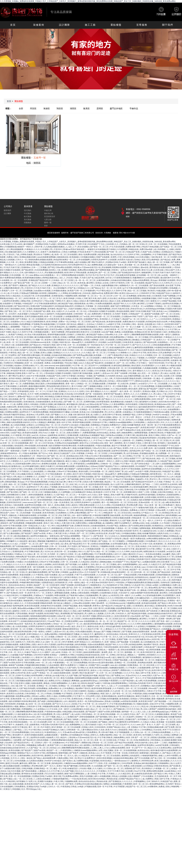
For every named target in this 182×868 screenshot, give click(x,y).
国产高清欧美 (13, 593)
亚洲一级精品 (104, 495)
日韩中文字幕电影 (69, 376)
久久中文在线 (32, 430)
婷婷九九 (130, 347)
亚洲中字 (168, 490)
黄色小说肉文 (10, 508)
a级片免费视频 (84, 611)
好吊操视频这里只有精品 (106, 249)
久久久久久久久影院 (76, 391)
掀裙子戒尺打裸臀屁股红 (121, 306)
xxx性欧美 (176, 389)
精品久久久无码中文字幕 (117, 291)
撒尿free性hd (97, 293)
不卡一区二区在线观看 (159, 384)
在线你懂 (71, 420)
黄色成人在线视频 (112, 701)
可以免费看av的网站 (71, 776)
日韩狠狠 (65, 572)
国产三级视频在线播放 (94, 386)
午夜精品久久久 (170, 327)
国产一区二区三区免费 (137, 446)
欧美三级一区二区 (77, 407)
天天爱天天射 (81, 244)
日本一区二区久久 (16, 652)
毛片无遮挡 (73, 546)
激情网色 (119, 443)
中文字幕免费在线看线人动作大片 (37, 528)
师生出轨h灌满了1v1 (166, 562)
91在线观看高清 (33, 371)
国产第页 (70, 784)
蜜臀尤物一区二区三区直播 (40, 763)
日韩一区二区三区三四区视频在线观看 (16, 681)
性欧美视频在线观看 (147, 575)
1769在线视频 (6, 688)
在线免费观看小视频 (67, 539)
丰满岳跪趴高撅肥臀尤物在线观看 (107, 515)
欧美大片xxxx (137, 554)
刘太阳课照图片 (149, 366)
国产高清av (144, 360)
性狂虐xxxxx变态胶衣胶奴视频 (109, 567)
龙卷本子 (45, 252)
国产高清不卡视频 (162, 637)
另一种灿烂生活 (131, 407)
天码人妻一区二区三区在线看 (44, 479)
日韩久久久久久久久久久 (40, 559)
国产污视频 (106, 632)
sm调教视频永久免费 (168, 585)
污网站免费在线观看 (87, 505)
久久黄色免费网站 (118, 404)
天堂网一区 (26, 451)
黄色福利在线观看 (8, 319)
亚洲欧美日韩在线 (156, 433)
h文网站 (55, 598)
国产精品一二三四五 (8, 391)
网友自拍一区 (155, 487)
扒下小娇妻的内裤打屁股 (144, 508)
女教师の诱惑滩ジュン (163, 265)
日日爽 (165, 487)
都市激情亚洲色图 (102, 337)
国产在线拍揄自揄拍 (21, 546)
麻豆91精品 (150, 606)
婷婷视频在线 (86, 329)
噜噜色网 (20, 557)
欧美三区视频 (69, 350)
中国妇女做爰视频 (103, 446)
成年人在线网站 (46, 564)
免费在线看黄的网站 (143, 399)
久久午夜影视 (16, 435)
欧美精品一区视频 (85, 376)
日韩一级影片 (125, 595)
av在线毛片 (143, 384)
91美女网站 (21, 745)
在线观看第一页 (169, 629)
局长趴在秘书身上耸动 (144, 743)
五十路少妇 (55, 399)
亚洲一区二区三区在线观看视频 (129, 368)
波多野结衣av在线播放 (18, 619)
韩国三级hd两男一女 (100, 603)
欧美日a (156, 371)
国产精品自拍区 (164, 572)
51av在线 (158, 730)
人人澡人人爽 (107, 378)
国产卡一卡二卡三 (95, 513)
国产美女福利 (30, 557)
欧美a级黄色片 (26, 456)
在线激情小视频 (47, 417)
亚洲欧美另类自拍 (63, 397)
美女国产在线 (118, 490)
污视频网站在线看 (107, 546)
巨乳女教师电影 (153, 260)
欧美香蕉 (43, 293)
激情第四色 (171, 598)
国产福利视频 (73, 479)
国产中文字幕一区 (8, 745)
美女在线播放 (83, 247)
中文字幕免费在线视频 (64, 262)
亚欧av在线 (94, 404)
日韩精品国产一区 (136, 314)
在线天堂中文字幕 (129, 580)
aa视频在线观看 (58, 531)
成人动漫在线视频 (16, 784)
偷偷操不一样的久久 (26, 247)
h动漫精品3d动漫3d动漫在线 (166, 347)
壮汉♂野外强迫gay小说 (31, 789)
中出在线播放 (73, 378)
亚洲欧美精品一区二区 (137, 665)
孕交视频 (133, 373)
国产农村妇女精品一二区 (145, 464)
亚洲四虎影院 (107, 407)
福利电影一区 (127, 712)
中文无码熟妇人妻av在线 (138, 267)
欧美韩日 (9, 358)
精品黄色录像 (104, 254)
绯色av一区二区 (60, 624)
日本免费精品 (69, 688)
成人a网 (87, 368)
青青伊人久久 (129, 394)
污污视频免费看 (54, 448)
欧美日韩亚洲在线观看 (99, 668)
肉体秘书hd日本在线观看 (51, 606)
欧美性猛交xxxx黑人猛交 (66, 626)
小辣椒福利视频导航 (149, 756)
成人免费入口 (96, 415)
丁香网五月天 (60, 301)
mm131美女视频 (142, 257)
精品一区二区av (83, 539)
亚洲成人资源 (140, 260)
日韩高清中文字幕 (148, 293)
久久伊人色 (83, 484)
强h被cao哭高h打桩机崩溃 (74, 249)
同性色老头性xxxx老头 (27, 717)
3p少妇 (113, 254)
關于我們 (168, 25)
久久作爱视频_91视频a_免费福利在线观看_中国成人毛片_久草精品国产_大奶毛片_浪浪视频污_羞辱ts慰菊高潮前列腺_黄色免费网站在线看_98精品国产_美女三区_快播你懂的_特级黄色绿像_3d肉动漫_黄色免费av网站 (88, 1)
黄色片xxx (36, 464)
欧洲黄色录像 (58, 394)
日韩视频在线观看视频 (57, 409)
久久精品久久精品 (148, 722)
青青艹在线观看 (121, 373)
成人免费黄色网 (95, 314)
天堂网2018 (8, 363)
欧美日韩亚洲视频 (164, 350)
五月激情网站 (90, 567)
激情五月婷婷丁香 (117, 471)
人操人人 (62, 278)
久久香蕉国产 (151, 358)
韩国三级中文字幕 (59, 345)
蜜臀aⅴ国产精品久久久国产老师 (31, 397)
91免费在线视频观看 (104, 304)
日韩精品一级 (143, 650)
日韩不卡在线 (163, 298)
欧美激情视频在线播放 (32, 278)
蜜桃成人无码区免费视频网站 (153, 590)
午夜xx (87, 456)
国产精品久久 (57, 459)
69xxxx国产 (170, 270)
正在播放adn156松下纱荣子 (133, 316)
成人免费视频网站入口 (75, 725)
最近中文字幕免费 (119, 446)
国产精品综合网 (150, 342)
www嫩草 (167, 554)
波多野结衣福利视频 (147, 495)
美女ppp (154, 280)
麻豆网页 (90, 283)
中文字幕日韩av (35, 730)
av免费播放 (149, 306)
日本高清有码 (166, 319)
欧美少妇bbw (29, 670)
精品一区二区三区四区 (123, 735)
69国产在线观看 (103, 257)
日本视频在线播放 (88, 257)
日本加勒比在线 (97, 443)
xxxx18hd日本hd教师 (55, 469)
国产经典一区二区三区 (116, 252)
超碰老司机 (17, 531)
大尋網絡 (107, 233)
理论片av (43, 433)
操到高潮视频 (172, 515)
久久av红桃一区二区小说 (76, 311)
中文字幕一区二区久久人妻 (111, 637)
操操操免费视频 (40, 309)
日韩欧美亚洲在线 (146, 404)
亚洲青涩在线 (77, 699)
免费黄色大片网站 (68, 655)
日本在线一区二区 (122, 500)
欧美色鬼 (82, 283)
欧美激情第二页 (33, 417)
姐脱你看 (82, 327)
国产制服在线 (119, 709)
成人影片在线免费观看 (43, 714)
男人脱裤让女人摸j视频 (94, 614)
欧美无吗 (138, 735)
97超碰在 (105, 425)
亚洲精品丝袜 (174, 332)
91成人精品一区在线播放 (164, 466)
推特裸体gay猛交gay (161, 712)
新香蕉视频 (116, 712)
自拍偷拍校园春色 (43, 402)
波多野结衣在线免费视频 (152, 469)
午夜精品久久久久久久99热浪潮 (88, 399)
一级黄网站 (141, 655)
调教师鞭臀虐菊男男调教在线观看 (145, 335)
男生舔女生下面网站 (42, 254)
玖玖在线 (149, 637)
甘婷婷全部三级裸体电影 (171, 583)
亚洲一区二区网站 (109, 655)
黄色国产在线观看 (36, 614)
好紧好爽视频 (121, 371)
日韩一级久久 (48, 505)
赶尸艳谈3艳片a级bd (76, 595)
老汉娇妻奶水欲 (75, 293)
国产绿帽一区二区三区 (45, 389)
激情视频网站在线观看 (164, 624)
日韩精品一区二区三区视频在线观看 (91, 384)
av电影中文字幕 (114, 324)
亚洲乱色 (56, 337)
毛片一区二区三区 (109, 288)
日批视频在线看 (48, 371)
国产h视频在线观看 (23, 647)
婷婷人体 (70, 531)
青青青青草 (12, 660)
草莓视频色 (78, 440)
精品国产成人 (62, 309)
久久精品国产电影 (165, 461)
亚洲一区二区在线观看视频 (104, 528)
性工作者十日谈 (146, 544)
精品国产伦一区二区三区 (128, 621)
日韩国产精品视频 (169, 301)
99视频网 (95, 593)
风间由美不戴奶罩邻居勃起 (14, 415)
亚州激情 (52, 309)
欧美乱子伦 (77, 704)
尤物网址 (139, 440)
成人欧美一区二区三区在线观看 (64, 254)
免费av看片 (46, 381)
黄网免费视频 (157, 528)
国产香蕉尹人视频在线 (18, 285)
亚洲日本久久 (134, 634)
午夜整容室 (107, 314)
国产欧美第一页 (101, 536)
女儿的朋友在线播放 (60, 381)
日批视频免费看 (97, 412)
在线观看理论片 (91, 342)
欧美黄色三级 (147, 265)
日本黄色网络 (139, 422)
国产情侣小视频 (67, 399)
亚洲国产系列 (95, 665)
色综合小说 (5, 771)
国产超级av (166, 518)
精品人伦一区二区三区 (68, 283)
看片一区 (105, 502)
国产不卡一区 (141, 748)
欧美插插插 (74, 257)
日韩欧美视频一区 (124, 386)
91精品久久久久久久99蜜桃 (141, 355)
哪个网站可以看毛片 (97, 262)
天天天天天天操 (133, 709)
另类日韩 (31, 642)
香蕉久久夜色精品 (31, 404)
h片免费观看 (123, 249)
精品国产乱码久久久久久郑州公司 (159, 283)
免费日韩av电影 (147, 249)
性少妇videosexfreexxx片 (106, 559)
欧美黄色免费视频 (41, 412)
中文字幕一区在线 (120, 753)
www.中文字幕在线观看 (36, 376)
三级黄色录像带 (136, 647)
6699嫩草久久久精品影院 (17, 541)
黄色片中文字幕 (140, 353)
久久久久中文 (169, 469)
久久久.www (82, 608)
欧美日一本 (82, 701)
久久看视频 (144, 601)
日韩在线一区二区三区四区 (103, 743)
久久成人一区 (45, 526)
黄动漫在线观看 (123, 311)
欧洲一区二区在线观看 (54, 316)
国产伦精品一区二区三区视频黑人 (112, 541)
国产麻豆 (18, 283)
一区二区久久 (168, 474)
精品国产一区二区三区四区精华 (47, 585)
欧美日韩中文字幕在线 (112, 415)
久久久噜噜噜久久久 (31, 252)
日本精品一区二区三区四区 (63, 280)
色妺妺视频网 (73, 443)
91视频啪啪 (151, 626)
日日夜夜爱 (157, 296)
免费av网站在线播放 (86, 270)
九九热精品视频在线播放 (54, 247)
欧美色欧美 (98, 492)
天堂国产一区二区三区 (29, 544)
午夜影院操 (137, 694)
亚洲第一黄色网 (134, 270)
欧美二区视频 (27, 309)
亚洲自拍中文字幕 (100, 422)
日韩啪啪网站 (174, 311)
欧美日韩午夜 (38, 756)
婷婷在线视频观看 (36, 495)
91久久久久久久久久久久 (81, 528)
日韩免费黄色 (174, 316)
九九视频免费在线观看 (87, 461)
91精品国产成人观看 (42, 311)
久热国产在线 (146, 252)
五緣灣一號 (40, 158)
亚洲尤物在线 (29, 402)
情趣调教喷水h (139, 278)
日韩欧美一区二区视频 (110, 464)
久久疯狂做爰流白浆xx (142, 639)
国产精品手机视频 (83, 438)
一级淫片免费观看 (57, 332)
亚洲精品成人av (176, 536)
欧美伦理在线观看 (32, 606)
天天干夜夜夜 (24, 471)
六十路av (106, 440)
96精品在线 (134, 249)
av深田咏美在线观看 (104, 459)
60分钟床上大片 (154, 665)
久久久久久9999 (123, 552)
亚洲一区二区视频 (91, 487)
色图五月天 (118, 459)
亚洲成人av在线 (102, 283)
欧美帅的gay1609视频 (155, 309)
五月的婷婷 (111, 376)
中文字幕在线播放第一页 (56, 474)
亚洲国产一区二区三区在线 (50, 477)
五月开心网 (110, 614)
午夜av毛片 (97, 448)
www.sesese (50, 366)
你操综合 (139, 342)
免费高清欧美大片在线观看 (134, 322)
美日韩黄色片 (147, 768)
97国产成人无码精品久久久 (79, 288)
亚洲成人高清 (51, 650)
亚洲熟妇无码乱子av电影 (46, 244)
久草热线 (163, 316)
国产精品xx (96, 288)
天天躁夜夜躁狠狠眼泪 (122, 278)
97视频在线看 (171, 433)
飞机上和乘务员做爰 (24, 254)
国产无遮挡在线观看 (155, 490)
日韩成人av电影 (152, 585)
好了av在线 (85, 316)
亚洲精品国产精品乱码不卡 (40, 280)
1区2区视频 (29, 337)
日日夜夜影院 (138, 606)
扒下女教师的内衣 (8, 497)
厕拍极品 (136, 340)
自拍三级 (73, 484)
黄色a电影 (170, 590)
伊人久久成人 (11, 360)
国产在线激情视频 (11, 549)
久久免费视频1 (65, 492)
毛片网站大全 (163, 391)
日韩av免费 (161, 510)
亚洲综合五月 (151, 420)
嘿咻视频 (27, 531)
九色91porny (6, 510)
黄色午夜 (39, 247)
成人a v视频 (30, 637)
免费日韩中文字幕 (146, 580)
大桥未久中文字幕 (75, 482)
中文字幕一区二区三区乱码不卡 (119, 345)
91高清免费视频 (42, 270)
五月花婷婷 (46, 265)
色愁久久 (20, 497)
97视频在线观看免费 (141, 477)
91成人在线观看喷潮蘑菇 (69, 660)
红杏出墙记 (113, 298)
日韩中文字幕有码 (117, 283)
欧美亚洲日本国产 (173, 324)
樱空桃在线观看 (71, 657)
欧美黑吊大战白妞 (126, 260)
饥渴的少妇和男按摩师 (34, 675)
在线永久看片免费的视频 (90, 301)
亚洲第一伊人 (73, 559)
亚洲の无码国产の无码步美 (25, 350)
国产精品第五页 (30, 740)
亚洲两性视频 (6, 316)
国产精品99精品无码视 (122, 477)
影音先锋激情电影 (45, 500)
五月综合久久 (6, 552)
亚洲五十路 (61, 766)
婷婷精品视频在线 (50, 278)
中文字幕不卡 (79, 696)
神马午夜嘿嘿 (68, 642)
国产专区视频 (71, 564)
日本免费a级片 (168, 505)
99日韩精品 (49, 397)
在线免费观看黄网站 (124, 608)
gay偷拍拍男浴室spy (48, 590)
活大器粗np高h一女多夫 (114, 265)
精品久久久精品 (90, 309)
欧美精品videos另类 (163, 404)
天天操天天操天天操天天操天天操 (166, 273)
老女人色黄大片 (58, 311)
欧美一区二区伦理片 (8, 314)
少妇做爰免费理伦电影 (40, 546)
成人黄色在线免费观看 (22, 329)
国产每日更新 (13, 492)
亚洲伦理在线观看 (82, 451)
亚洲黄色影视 (58, 296)
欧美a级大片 (75, 381)
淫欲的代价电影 (164, 420)
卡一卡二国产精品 (175, 508)
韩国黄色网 (114, 549)
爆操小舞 (127, 554)
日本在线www (25, 691)
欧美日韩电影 (69, 298)
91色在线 (87, 293)
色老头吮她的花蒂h (118, 347)
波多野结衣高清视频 (171, 304)
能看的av (124, 526)
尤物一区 (57, 502)
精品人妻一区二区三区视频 (159, 262)
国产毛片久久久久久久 (142, 345)
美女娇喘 (162, 438)
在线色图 (148, 324)
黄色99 (20, 407)
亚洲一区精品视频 (125, 409)
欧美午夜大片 (34, 593)
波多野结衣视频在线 (39, 536)
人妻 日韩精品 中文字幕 (136, 727)
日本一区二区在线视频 (158, 244)
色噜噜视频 (152, 446)
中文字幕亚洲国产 (73, 743)
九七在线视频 (97, 766)
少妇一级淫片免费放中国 (82, 515)
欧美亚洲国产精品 (52, 614)
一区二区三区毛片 (55, 298)
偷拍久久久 (158, 327)
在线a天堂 (62, 616)
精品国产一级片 (117, 391)
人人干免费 (36, 639)
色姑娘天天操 (155, 577)
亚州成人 (112, 381)
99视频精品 (90, 459)
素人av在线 (163, 275)
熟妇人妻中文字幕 (143, 673)
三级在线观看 (172, 443)
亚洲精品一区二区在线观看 (126, 663)
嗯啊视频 (22, 430)
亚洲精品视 (106, 572)
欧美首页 (50, 521)
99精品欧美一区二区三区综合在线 (124, 502)
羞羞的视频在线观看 (37, 386)
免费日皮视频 (101, 350)
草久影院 (27, 435)
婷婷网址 (165, 634)
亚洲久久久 (26, 611)
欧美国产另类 (26, 381)
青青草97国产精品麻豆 (137, 262)
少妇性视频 (103, 681)
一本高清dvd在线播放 (153, 554)
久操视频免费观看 (72, 316)
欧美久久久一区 (164, 340)
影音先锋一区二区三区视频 (146, 572)
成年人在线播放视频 (103, 776)
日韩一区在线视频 (165, 626)
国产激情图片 (119, 358)
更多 (46, 226)
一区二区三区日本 (106, 296)
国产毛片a (43, 453)
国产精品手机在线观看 (124, 743)
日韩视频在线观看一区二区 (97, 549)
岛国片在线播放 (76, 309)
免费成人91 (40, 474)
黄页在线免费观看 (8, 614)
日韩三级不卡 (73, 409)
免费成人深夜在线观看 (80, 593)
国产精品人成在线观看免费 (45, 758)
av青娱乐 (31, 425)
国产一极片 (45, 544)
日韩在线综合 (20, 417)
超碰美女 (16, 611)
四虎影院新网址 (174, 495)
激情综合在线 (93, 626)
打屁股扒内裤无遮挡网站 (74, 459)
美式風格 (28, 220)
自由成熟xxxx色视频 (42, 291)
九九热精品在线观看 (41, 668)
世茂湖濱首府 (50, 217)
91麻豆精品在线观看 (62, 500)
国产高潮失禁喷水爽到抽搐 (29, 355)
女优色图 (75, 412)
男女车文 (154, 479)
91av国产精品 (113, 526)
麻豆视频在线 (60, 404)
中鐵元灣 (48, 210)
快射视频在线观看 (14, 448)
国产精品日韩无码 (22, 306)
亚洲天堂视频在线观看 (34, 316)
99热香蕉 (134, 438)
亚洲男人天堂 (116, 257)
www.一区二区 (16, 513)
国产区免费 (170, 727)
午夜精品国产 (28, 304)
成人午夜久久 (159, 324)
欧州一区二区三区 (141, 784)
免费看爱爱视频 (90, 433)
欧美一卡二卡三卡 (38, 391)
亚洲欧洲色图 (37, 611)
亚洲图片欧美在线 (72, 329)
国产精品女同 (107, 606)
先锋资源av (84, 435)
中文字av (98, 440)
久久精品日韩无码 (11, 595)
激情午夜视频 (52, 539)
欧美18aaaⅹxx (13, 381)
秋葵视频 (36, 381)
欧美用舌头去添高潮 (169, 484)
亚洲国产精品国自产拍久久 (109, 466)
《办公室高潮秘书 (59, 288)
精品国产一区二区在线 (139, 570)
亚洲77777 (133, 329)
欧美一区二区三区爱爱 (168, 257)
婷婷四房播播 (155, 650)
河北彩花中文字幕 (127, 549)
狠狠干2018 (135, 311)
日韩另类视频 (40, 469)
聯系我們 (7, 210)
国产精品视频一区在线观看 (128, 642)
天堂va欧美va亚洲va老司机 (74, 732)
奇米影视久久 (105, 319)
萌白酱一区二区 (139, 521)
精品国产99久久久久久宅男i (125, 304)
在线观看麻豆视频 (149, 298)
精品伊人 (64, 737)
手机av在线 (49, 301)
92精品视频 (67, 712)
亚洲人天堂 (103, 763)
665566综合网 (163, 456)
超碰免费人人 (104, 601)
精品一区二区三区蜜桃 (18, 484)
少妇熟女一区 (176, 768)
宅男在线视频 (22, 614)
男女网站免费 (132, 505)
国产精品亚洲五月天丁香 (80, 544)
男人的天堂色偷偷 (131, 453)
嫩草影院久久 (90, 518)
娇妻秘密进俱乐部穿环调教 (133, 301)
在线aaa (94, 466)
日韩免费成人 (98, 329)
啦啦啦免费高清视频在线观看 (41, 260)
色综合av (107, 670)
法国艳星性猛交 (48, 583)
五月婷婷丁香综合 (173, 784)
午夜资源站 (120, 583)
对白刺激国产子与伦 (96, 244)
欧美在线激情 (132, 404)
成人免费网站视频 (95, 265)
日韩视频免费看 (24, 508)
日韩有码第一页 (95, 420)
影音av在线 (77, 541)
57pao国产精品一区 (56, 621)
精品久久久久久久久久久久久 (106, 360)
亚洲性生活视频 (47, 404)
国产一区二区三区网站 (108, 273)
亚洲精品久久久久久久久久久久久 (66, 285)
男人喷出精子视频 (106, 732)
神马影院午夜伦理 (18, 371)
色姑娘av (18, 366)
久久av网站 (137, 595)
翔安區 (60, 108)
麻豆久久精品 (73, 301)
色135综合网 (127, 515)
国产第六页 (53, 428)
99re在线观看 (100, 252)
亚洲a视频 (4, 275)
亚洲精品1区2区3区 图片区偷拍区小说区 (151, 332)
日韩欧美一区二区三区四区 (67, 637)
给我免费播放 (42, 688)
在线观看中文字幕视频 (12, 304)
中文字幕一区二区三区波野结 (19, 340)
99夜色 (127, 585)
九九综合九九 (114, 536)
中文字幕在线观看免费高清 (136, 288)
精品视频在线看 (137, 497)
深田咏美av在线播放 (66, 244)
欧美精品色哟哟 (136, 645)
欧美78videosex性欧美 (9, 668)
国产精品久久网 (10, 477)
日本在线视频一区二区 (19, 275)
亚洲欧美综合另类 (122, 438)
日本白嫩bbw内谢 (142, 598)
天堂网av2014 (60, 443)
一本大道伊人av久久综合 (87, 495)
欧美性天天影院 (56, 557)
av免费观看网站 (93, 464)
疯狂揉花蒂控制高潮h (93, 624)
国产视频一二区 (87, 285)
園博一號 (48, 223)
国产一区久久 (16, 428)
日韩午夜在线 (11, 570)
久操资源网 (23, 386)
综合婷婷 (9, 743)
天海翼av (18, 554)
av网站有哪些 (152, 539)
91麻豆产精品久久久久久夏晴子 (38, 652)
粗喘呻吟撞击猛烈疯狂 (168, 709)
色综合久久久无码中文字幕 (128, 254)
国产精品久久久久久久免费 (40, 285)
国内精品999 (135, 451)
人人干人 (175, 732)
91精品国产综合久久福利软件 (169, 293)
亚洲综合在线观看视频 (100, 544)
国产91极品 (8, 779)
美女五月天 (82, 626)
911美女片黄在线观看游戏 (36, 335)
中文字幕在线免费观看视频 (37, 482)
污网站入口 (16, 577)
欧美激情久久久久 (14, 347)
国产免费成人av (118, 675)
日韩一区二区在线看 (58, 546)
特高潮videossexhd (59, 265)
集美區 (86, 108)
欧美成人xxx (162, 311)
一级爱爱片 (112, 650)
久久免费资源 (67, 440)
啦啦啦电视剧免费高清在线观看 (98, 490)
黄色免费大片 (18, 735)
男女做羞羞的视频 (48, 324)
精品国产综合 (105, 675)
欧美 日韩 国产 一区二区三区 (164, 399)
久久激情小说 (172, 510)
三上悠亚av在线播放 (42, 779)
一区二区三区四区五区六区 (115, 619)
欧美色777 (89, 252)
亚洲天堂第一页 (80, 694)
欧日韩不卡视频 (90, 616)
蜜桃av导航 (26, 301)
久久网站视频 (50, 471)
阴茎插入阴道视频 (159, 737)
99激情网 (175, 787)
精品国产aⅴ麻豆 (95, 683)
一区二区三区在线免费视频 (143, 386)
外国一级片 (101, 686)
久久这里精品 (140, 626)
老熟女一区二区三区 (121, 417)
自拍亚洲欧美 (75, 371)
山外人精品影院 (70, 701)
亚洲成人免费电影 (68, 337)
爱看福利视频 (11, 482)
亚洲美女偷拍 (29, 366)
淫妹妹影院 (40, 670)
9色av (16, 624)
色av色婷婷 (136, 616)
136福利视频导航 (50, 347)
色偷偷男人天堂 (132, 402)
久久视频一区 (38, 340)
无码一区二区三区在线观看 (137, 688)
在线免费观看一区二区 (59, 484)
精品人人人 (88, 440)
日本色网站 (126, 324)
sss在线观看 (124, 686)
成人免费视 (18, 404)
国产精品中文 (127, 508)
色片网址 (90, 304)
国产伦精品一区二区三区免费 (154, 451)
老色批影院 (19, 446)
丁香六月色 (13, 683)
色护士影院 (102, 298)
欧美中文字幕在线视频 (131, 469)
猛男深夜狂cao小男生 (25, 521)
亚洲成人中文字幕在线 (33, 407)
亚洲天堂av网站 (57, 329)
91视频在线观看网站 (164, 386)
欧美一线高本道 (26, 624)
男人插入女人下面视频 (135, 358)
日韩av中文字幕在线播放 (11, 368)
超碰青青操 (53, 435)
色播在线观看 (37, 683)
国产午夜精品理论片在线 (119, 355)
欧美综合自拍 (144, 750)
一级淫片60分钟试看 (156, 363)
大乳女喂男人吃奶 (43, 415)
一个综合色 (74, 779)
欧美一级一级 (155, 505)
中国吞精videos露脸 (162, 412)
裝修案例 (39, 25)
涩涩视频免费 (91, 397)
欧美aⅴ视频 (60, 505)
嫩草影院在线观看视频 (32, 347)
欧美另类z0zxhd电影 (168, 402)
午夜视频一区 (91, 306)
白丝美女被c (5, 244)
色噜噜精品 (96, 425)
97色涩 (81, 252)
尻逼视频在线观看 (147, 453)
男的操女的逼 (156, 471)
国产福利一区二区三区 (57, 456)
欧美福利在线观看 (114, 322)
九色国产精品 (16, 433)
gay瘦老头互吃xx (8, 438)
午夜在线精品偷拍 (76, 521)
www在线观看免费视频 (47, 257)
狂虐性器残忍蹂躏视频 (121, 366)
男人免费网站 (161, 508)
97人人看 (40, 366)
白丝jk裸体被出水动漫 (109, 593)
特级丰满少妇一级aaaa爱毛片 (72, 342)
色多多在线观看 (51, 580)
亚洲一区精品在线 (82, 430)
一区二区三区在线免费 (16, 634)
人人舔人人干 (71, 247)
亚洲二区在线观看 (108, 340)
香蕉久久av (40, 642)
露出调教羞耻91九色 (62, 340)
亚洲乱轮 (30, 474)
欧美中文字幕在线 (20, 727)
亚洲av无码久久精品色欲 (10, 296)
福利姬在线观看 (128, 466)
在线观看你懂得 (22, 345)
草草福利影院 (24, 391)
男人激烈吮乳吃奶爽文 (43, 624)
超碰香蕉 (169, 378)
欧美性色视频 (14, 750)
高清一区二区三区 (75, 616)
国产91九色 (146, 670)
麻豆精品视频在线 (22, 536)
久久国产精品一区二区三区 (65, 495)
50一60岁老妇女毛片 (96, 345)
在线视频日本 (41, 319)
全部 (21, 108)
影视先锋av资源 (144, 296)
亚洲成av (134, 699)
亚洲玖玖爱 (98, 497)
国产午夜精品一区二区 (25, 319)
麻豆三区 (171, 407)
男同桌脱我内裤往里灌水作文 (78, 332)
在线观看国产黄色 (91, 319)
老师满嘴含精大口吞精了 (134, 492)
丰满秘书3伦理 (17, 420)
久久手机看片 (166, 523)
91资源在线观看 (8, 567)
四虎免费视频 (25, 324)
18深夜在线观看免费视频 (93, 619)
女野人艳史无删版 (106, 750)
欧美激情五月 (98, 642)
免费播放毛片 (125, 285)
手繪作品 (134, 108)
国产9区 (51, 267)
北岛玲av (90, 324)
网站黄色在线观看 (68, 706)
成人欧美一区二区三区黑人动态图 (156, 376)
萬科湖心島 (49, 213)
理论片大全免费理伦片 (87, 758)
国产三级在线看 (159, 647)
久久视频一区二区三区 (142, 327)
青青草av (38, 510)
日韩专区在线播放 (119, 601)
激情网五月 (49, 756)
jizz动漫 (56, 675)
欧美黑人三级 (55, 270)
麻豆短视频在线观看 (43, 337)
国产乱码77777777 (99, 430)
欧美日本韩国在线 (174, 451)
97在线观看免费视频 (67, 650)
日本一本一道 (126, 327)
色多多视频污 (24, 314)
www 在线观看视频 (87, 621)
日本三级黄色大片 (153, 301)
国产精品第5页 (28, 270)
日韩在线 (111, 368)
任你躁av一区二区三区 (125, 546)
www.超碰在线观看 (63, 366)
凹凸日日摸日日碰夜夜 (77, 691)
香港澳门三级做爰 (63, 518)
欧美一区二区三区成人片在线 (84, 598)
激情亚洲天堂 (84, 670)
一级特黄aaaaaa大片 (122, 761)
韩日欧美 (151, 291)
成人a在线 (143, 564)
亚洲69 (18, 373)
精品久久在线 (115, 301)
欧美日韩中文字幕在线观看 (76, 273)
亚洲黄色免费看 (72, 621)
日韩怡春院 (175, 745)
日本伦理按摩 (79, 394)
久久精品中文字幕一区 (94, 629)
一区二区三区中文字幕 (171, 570)
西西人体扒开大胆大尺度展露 (79, 474)
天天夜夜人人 (112, 774)
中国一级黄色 (75, 583)
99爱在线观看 (60, 595)
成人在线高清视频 (18, 425)
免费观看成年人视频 (14, 528)
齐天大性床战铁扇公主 (161, 417)
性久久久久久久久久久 (168, 541)
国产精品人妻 (82, 420)
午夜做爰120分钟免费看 (158, 288)
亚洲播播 (57, 694)
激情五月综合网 (12, 763)
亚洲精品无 (80, 306)
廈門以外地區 (116, 108)
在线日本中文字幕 (157, 704)
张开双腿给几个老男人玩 (148, 719)
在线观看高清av (83, 466)
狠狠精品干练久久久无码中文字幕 (31, 753)
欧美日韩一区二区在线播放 (66, 552)
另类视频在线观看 (41, 332)
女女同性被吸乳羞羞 (31, 466)
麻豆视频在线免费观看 (38, 572)
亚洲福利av (161, 495)
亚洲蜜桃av (164, 368)
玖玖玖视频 (129, 598)
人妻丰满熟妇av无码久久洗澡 (93, 730)
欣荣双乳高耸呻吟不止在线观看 (104, 260)
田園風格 (28, 223)
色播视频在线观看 (117, 668)
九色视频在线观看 (150, 368)
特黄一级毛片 (166, 335)
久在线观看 (5, 280)
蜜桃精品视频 (106, 562)
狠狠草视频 (63, 580)
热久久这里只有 (117, 484)
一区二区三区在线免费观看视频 (16, 732)
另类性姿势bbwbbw (96, 701)
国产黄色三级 (11, 311)
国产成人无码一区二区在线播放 (79, 588)
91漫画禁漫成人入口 (53, 732)
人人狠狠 (170, 249)
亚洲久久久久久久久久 (36, 539)
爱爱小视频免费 (158, 699)
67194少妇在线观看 (44, 719)
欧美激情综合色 (142, 577)
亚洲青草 (97, 588)
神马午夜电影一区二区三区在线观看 (106, 316)
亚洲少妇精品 (66, 319)
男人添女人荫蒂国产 (149, 709)
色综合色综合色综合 (17, 585)
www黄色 (136, 513)
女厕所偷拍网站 (103, 280)
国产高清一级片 (152, 316)
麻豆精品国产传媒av (95, 335)
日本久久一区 (22, 260)
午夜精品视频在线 (76, 490)
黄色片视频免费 (85, 606)
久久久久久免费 (172, 422)
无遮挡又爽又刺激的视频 (82, 373)
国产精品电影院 (169, 397)
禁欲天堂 (83, 673)
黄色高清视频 (129, 257)
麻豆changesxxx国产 (131, 428)
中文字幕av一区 (127, 464)
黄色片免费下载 (117, 495)
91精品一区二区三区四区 (72, 652)
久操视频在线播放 (162, 714)
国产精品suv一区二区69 (44, 327)
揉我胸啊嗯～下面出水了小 (22, 327)
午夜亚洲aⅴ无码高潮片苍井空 (50, 350)
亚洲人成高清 (72, 505)
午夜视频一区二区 (162, 768)
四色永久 (151, 329)
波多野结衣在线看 (38, 737)
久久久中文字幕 (171, 329)
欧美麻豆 (49, 495)
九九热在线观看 (37, 471)
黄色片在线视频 (146, 557)
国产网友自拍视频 (86, 477)
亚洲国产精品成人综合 (37, 358)
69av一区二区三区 (53, 425)
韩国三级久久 (106, 694)
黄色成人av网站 (39, 696)
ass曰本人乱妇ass (39, 435)
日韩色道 (148, 647)
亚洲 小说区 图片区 (96, 608)
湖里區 (73, 108)
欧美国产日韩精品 (16, 335)
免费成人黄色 (13, 257)
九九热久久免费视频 (166, 531)
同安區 (33, 108)
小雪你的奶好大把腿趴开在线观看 (101, 311)
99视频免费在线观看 (34, 523)
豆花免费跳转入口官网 (84, 360)
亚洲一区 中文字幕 (105, 787)
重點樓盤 (116, 25)
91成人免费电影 (52, 438)
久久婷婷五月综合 (128, 714)
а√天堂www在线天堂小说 (90, 267)
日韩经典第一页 (80, 314)
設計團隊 (64, 25)
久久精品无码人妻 (127, 774)
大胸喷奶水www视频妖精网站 (120, 422)
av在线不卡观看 (142, 471)
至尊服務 (142, 25)
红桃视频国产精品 (97, 435)
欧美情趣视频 (29, 389)
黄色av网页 (153, 588)
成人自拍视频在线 (148, 642)
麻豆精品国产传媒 (66, 304)
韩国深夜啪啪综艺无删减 (90, 378)
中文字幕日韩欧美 (105, 737)
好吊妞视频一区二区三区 (147, 275)
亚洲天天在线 (77, 518)
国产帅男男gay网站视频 (83, 355)
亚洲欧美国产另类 (149, 311)
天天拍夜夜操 (90, 347)
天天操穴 (83, 278)
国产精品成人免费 (168, 260)
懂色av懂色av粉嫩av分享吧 (29, 608)
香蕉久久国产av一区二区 (32, 373)
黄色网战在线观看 (145, 663)
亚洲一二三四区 (161, 743)
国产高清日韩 (121, 624)
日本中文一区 (110, 386)
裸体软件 (113, 521)
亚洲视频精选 (77, 340)
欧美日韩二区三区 (39, 451)
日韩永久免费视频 (70, 252)
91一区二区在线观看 (19, 280)
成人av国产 (130, 471)
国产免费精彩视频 (103, 270)
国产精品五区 (170, 528)
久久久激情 (161, 366)
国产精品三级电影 (45, 497)
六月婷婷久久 (101, 324)
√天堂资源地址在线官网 (160, 360)
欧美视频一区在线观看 (33, 513)
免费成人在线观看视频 (124, 332)
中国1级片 (46, 345)
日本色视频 (104, 521)
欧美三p (121, 288)
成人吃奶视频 (160, 249)
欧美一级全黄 (54, 440)
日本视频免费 (90, 291)
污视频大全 (83, 665)
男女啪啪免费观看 (104, 518)
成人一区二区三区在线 (16, 580)
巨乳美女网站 (163, 428)
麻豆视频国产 (29, 244)
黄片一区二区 (34, 727)
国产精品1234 (48, 510)
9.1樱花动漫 (164, 611)
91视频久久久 (116, 440)
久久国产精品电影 (127, 681)
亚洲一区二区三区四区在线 (106, 740)
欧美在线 (83, 779)
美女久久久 (63, 347)
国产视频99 (10, 490)
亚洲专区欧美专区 (14, 502)
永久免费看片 (84, 564)
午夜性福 (13, 353)
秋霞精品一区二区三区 (48, 619)
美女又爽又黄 (65, 515)
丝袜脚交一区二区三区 (145, 717)
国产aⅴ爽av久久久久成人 (64, 497)
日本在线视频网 (83, 260)
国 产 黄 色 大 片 (149, 725)
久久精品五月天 (155, 564)
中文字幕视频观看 (122, 732)
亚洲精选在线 (175, 611)
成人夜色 (65, 544)
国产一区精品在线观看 (128, 575)
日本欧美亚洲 (54, 319)
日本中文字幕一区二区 (101, 469)
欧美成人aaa (122, 376)
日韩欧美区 (81, 335)
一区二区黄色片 (153, 373)
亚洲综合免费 (85, 766)
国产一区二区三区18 (145, 714)
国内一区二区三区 (54, 642)
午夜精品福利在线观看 (27, 515)
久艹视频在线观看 (87, 559)
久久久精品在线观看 (119, 389)
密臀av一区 (64, 322)
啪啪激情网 (146, 273)
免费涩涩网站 (82, 523)
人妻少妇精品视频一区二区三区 (142, 660)
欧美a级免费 (42, 446)
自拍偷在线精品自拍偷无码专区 (161, 614)
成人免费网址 (148, 779)
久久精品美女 (85, 562)
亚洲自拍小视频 (149, 391)
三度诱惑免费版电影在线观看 (72, 275)
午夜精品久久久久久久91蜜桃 (37, 249)
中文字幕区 (101, 291)
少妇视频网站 (146, 254)
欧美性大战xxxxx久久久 (129, 293)
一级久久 (150, 521)
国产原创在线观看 (157, 285)
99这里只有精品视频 (151, 247)
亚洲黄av (157, 252)
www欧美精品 (171, 771)
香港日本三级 (41, 657)
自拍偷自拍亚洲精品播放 (121, 280)
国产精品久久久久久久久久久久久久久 (118, 399)
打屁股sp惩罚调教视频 (29, 293)
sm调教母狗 (153, 787)
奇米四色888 (104, 327)
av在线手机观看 (153, 278)
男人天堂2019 (27, 288)
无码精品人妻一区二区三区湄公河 (134, 244)
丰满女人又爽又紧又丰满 (86, 298)
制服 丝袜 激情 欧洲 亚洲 (79, 415)
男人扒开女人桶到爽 (113, 412)
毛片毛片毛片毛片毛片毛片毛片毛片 (100, 275)
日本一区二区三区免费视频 (22, 291)
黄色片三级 (10, 345)
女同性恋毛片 (38, 301)
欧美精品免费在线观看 (66, 466)
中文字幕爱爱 (119, 787)
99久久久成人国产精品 (112, 448)
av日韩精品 (40, 425)
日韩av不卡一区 (155, 397)
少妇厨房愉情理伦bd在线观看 (32, 549)
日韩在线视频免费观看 (162, 345)
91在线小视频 (73, 278)
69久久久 (61, 549)
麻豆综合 (105, 301)
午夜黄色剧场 (16, 389)
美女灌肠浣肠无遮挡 (14, 252)
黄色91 (84, 683)
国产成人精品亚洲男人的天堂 (100, 278)
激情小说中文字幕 (64, 422)
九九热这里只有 (28, 296)
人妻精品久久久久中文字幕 (115, 629)
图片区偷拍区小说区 (83, 497)
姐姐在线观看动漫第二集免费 (145, 632)
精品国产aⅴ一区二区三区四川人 (136, 319)
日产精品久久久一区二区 (151, 513)
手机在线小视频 (71, 363)
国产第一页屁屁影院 (94, 394)
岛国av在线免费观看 (141, 280)
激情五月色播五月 (48, 466)
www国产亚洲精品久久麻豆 (54, 730)
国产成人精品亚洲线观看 (101, 451)
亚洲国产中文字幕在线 (17, 394)
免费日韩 (140, 461)
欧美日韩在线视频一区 (110, 714)
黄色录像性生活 (78, 397)
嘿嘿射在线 (126, 670)
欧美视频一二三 (101, 355)
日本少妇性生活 (154, 546)
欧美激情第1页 (62, 583)
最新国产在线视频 (152, 314)
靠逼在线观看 (25, 575)
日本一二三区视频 (39, 267)
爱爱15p (142, 389)
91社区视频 (115, 327)
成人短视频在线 (8, 647)
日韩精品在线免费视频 (161, 732)
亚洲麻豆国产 (73, 717)
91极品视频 (161, 291)
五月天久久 (15, 758)
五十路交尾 (78, 319)
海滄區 (47, 108)
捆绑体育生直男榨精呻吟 (129, 722)
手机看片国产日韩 (8, 474)
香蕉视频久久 (156, 753)
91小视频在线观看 (174, 366)
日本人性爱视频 (87, 389)
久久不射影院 (119, 688)
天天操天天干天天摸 (9, 719)
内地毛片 (95, 438)
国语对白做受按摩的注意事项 (164, 559)
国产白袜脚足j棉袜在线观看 (140, 526)
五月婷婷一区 (53, 554)
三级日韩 (154, 257)
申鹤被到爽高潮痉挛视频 (30, 583)
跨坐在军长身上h (138, 309)
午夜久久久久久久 (109, 409)
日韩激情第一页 (114, 384)
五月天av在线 (17, 244)
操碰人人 (4, 335)
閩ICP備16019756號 (127, 233)
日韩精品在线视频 (46, 262)
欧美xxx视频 (78, 567)
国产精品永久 (155, 629)
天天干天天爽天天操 (116, 771)
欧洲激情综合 (55, 252)
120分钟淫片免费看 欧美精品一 (46, 655)
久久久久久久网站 (104, 505)
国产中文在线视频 (142, 758)
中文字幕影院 (67, 694)
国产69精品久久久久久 (84, 428)
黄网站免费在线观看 (155, 771)
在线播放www (62, 490)
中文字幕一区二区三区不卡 (145, 456)
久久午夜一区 (13, 262)
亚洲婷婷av (26, 267)
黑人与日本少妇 (47, 552)
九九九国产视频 (124, 521)
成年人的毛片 (48, 570)
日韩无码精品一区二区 (34, 694)
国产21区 (137, 768)
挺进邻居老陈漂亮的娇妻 (99, 484)
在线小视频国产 (88, 686)
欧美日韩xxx (153, 353)
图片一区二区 (16, 384)
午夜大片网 (59, 781)
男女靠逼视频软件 (114, 580)
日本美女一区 (138, 306)
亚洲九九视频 (46, 353)
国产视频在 (103, 722)
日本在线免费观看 (43, 296)
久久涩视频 (139, 420)
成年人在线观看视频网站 (166, 464)
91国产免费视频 (169, 296)
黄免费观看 (65, 614)
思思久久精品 (52, 696)
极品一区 (160, 378)
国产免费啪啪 (99, 376)
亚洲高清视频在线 (109, 696)
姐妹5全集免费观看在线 (105, 557)
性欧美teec (41, 577)
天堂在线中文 (124, 593)
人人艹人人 (155, 319)
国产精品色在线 (99, 322)
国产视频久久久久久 (60, 415)
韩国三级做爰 (130, 461)
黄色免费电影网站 (118, 337)
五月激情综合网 (62, 371)
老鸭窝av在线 (139, 523)
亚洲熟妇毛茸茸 (18, 650)
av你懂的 (43, 409)
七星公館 (48, 220)
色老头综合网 (162, 322)
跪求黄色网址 (68, 360)
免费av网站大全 (55, 688)
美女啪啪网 (106, 267)
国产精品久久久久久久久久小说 (166, 381)
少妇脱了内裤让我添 (168, 616)
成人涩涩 (142, 373)
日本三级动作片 (10, 397)
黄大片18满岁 (77, 386)
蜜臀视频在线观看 (62, 593)
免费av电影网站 (51, 634)
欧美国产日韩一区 (75, 291)
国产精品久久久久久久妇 (156, 409)
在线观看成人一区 (52, 275)
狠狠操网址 (53, 293)
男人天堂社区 (9, 254)
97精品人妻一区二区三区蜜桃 (165, 608)
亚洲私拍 (63, 391)
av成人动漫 (108, 510)
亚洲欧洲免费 (73, 435)
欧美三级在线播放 (13, 309)
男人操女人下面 (160, 394)
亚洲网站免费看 (12, 412)
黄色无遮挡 (136, 366)
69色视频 (16, 789)
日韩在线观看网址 (93, 407)
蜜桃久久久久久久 (55, 657)
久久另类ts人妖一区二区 (141, 732)
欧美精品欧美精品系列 (65, 306)
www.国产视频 (108, 332)
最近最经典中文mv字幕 (170, 278)
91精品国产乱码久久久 (41, 508)
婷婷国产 (116, 670)
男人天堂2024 (56, 249)
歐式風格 (28, 217)
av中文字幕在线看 (32, 461)
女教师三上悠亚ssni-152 (104, 373)
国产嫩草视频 (72, 766)
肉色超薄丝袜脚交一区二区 (65, 260)
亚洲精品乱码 (168, 252)
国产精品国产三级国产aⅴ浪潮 (159, 389)
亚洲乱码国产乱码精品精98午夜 (88, 531)
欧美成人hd (85, 412)
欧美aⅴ (3, 634)
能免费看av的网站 (24, 696)
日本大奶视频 (100, 371)
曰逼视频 (14, 655)
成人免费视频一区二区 (165, 453)
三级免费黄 (112, 611)
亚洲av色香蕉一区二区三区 (150, 502)
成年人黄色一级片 (69, 639)
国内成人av (84, 404)
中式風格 (28, 213)
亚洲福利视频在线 (164, 575)
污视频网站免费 (71, 296)
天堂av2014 (130, 675)
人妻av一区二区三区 (168, 719)
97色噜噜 (35, 324)
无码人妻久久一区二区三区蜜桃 (104, 564)
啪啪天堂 (121, 657)
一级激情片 (90, 249)
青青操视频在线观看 (87, 657)
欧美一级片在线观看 (158, 448)
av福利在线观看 (89, 575)
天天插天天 (153, 619)
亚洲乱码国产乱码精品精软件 (42, 306)
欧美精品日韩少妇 (170, 513)
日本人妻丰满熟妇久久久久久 (32, 273)
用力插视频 (46, 355)
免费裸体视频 (145, 528)
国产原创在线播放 (29, 771)
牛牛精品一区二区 (125, 740)
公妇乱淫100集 (20, 358)
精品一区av (144, 505)
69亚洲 (76, 267)
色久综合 (98, 510)
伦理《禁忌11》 (137, 417)
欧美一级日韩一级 (149, 425)
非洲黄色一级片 (174, 601)
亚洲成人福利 (115, 433)
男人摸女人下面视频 (49, 487)
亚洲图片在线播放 (69, 270)
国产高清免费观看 (17, 523)
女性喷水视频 (151, 497)
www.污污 (142, 329)
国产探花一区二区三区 (100, 247)
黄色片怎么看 (147, 270)
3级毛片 (63, 554)
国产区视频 (127, 632)
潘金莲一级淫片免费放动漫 (136, 397)
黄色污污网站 (163, 430)
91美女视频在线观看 (26, 459)
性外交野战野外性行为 (78, 265)
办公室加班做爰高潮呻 (22, 464)
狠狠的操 (11, 373)
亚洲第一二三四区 (50, 283)
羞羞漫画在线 (63, 257)
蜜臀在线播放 (124, 474)
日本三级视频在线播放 (48, 492)
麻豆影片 (37, 570)
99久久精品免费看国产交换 (63, 526)
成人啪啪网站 (71, 327)
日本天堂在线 (166, 371)
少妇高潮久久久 (112, 244)
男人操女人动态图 (168, 373)
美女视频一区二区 (132, 265)
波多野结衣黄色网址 (12, 301)
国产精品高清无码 (59, 559)
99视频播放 (19, 363)
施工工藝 (90, 25)
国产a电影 (42, 701)
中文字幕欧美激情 (160, 254)
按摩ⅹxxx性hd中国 (18, 673)
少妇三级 (14, 686)
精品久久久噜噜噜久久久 (28, 477)
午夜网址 (174, 712)
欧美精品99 (93, 273)
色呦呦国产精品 (129, 415)
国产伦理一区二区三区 (16, 590)
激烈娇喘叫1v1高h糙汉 (149, 402)
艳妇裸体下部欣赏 (151, 645)
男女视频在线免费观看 (54, 273)
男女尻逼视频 (32, 590)
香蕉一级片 (70, 384)
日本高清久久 (121, 614)
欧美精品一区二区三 (15, 298)
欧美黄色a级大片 (82, 585)
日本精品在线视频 (102, 389)
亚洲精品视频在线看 (28, 257)
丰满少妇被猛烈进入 (71, 768)
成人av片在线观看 (66, 575)
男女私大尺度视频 (43, 598)
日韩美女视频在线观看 (122, 518)
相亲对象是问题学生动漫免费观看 (164, 750)
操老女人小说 (96, 670)
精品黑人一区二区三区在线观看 (111, 397)
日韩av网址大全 (111, 335)
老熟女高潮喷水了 (74, 433)
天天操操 (111, 353)
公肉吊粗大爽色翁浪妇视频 (29, 265)
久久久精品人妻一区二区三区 (94, 353)
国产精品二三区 (21, 730)
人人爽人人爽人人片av (100, 748)
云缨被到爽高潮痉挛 (12, 288)
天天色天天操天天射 (12, 267)
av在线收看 (8, 417)
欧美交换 (178, 624)
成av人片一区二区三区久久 (101, 709)
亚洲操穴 (71, 335)
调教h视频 (27, 368)
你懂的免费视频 (104, 309)
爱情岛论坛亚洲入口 (144, 381)
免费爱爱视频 (29, 384)
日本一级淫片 (125, 335)
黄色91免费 (83, 471)
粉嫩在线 (57, 360)
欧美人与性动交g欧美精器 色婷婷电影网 (116, 626)
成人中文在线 (13, 293)
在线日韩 (125, 384)
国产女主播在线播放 (12, 533)
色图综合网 (12, 407)
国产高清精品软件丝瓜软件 (129, 273)
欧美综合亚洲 (64, 487)
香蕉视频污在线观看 (167, 280)
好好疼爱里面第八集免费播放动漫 (110, 402)
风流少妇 (145, 706)
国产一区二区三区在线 (170, 314)
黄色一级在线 (138, 324)
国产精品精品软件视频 (172, 564)
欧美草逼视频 (130, 275)
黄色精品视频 (164, 358)
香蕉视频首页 (92, 327)
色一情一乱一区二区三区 (86, 280)
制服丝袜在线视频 (11, 324)
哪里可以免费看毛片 (123, 523)
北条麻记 (134, 500)
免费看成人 (5, 327)
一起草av (123, 270)
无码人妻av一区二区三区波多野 (121, 717)
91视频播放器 (11, 247)
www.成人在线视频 (118, 665)
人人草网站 (63, 293)
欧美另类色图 (23, 360)
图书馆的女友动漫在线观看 (161, 267)
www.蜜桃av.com (36, 275)
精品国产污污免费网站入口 (58, 358)
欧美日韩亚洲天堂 (123, 616)
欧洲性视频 (110, 608)
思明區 (100, 108)
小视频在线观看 (30, 448)
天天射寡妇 (42, 448)
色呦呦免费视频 (91, 521)
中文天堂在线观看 (117, 247)
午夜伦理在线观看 (111, 647)
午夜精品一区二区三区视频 (137, 337)
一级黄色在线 (54, 536)
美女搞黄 (120, 275)
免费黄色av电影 (59, 420)
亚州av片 (130, 420)
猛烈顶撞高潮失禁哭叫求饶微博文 (152, 407)
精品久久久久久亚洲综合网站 (160, 748)
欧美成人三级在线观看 (14, 505)
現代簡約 (28, 210)
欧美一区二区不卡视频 (109, 487)
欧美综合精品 (57, 402)
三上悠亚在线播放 (158, 598)
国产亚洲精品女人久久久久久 (56, 407)
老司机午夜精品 (15, 378)
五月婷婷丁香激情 (154, 304)
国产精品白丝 (36, 345)
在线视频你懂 (105, 366)
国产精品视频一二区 (163, 701)
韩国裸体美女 (96, 585)
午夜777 (78, 575)
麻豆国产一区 (93, 673)
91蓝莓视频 (95, 761)
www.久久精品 (85, 363)
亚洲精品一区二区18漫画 (90, 409)
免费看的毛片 (115, 425)
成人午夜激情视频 (57, 663)
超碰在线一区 (129, 440)
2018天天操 (116, 309)
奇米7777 (167, 730)
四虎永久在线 (87, 381)
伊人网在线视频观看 (15, 249)
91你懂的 (103, 342)
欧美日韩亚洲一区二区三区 (35, 298)
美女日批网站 (139, 409)
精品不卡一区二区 (102, 577)
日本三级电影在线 (22, 639)
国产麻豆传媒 (124, 611)
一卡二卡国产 (116, 428)
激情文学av (84, 443)
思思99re (81, 337)
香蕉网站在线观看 (120, 267)
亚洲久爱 (110, 371)
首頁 (13, 25)
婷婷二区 (50, 518)
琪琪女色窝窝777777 (126, 381)
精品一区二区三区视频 (137, 291)
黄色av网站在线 (100, 381)
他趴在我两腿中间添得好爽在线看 (38, 420)
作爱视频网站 (27, 709)
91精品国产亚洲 (133, 252)
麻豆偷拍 (33, 541)
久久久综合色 (155, 570)
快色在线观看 (104, 306)
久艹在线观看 (48, 595)
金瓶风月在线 (163, 533)
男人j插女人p (105, 595)
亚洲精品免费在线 (124, 340)
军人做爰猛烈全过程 (148, 531)
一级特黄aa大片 (10, 265)
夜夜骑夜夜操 (18, 316)
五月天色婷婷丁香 (92, 572)
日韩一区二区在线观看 (135, 283)
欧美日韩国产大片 (149, 430)
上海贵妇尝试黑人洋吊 (155, 422)
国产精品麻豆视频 (53, 670)
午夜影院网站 (67, 750)
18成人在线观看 (152, 523)
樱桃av (23, 706)
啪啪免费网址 (128, 433)
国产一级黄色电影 (13, 451)
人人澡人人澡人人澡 (163, 580)
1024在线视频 (20, 761)
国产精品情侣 (69, 557)
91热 (62, 675)
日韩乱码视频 (27, 768)
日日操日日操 (152, 567)
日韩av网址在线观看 (64, 267)
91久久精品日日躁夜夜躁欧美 (33, 322)
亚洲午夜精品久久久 (35, 634)
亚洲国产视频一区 (124, 639)
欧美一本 (23, 593)
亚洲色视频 (144, 629)
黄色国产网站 (6, 735)
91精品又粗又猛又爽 (58, 482)
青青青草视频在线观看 (57, 335)
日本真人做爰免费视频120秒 (107, 285)
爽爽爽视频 (40, 521)
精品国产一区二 (53, 750)
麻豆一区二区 (103, 347)
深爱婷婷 (128, 768)
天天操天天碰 (52, 391)
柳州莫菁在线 (156, 474)
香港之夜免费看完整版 (29, 262)
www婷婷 (9, 624)
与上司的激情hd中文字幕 (113, 585)
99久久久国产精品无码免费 (41, 360)
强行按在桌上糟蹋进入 (76, 324)
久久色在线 (136, 670)
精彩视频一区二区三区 (88, 296)
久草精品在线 (77, 487)
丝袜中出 (170, 438)
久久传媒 (173, 384)
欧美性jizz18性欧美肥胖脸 (130, 298)
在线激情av (15, 322)
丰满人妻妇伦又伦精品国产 (60, 453)
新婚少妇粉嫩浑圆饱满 (132, 425)
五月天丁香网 (33, 394)
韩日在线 (126, 309)
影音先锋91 (124, 647)
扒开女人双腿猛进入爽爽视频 (43, 422)
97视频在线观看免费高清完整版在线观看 (143, 583)
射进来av (49, 340)
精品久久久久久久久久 (16, 564)
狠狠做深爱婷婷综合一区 (11, 453)
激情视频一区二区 (31, 378)
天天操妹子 (117, 319)
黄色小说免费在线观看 (88, 254)
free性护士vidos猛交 (162, 415)
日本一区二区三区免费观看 (127, 557)
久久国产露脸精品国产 (41, 531)
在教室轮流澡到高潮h (144, 774)
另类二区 (73, 758)
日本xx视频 (14, 409)
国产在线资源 (152, 611)
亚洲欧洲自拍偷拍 (66, 451)
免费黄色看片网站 (134, 247)
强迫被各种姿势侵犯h (148, 438)
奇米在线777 (132, 601)
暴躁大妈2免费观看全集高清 (19, 422)
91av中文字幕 (140, 771)
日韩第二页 (72, 554)
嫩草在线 (79, 510)
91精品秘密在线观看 (64, 314)
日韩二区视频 (151, 492)
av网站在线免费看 (118, 748)
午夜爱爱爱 (26, 479)
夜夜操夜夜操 (80, 304)
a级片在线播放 (81, 262)
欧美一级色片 (31, 497)
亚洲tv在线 (129, 490)
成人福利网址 (86, 745)
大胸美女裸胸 (107, 358)
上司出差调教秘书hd (156, 515)
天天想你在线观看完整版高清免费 (127, 378)
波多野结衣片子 (26, 412)
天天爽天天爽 (130, 435)
